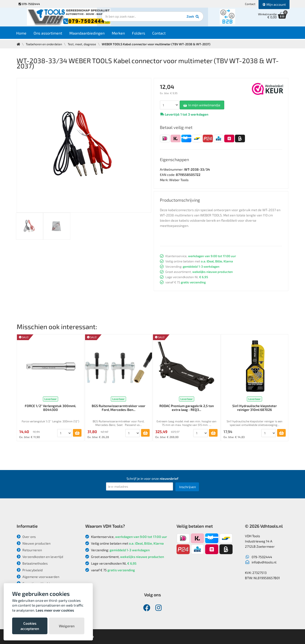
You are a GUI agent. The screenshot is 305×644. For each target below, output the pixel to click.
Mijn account (274, 4)
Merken (122, 34)
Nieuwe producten (34, 543)
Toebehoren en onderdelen (45, 44)
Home (25, 34)
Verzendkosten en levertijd (40, 557)
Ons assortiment (52, 34)
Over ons (26, 537)
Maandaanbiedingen (91, 34)
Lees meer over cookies (55, 610)
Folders (143, 34)
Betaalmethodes (32, 563)
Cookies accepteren (30, 626)
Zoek (185, 18)
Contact (250, 4)
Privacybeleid (30, 570)
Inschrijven (188, 487)
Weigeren (67, 626)
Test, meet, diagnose (84, 44)
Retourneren (29, 550)
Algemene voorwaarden (38, 577)
